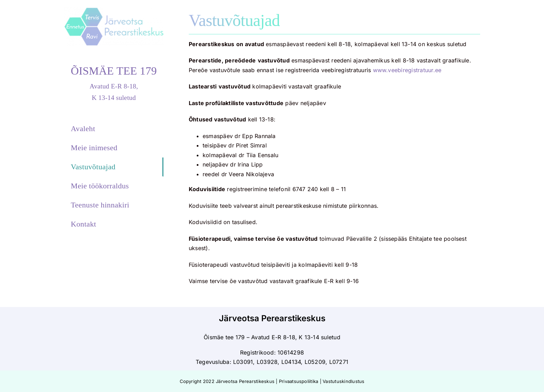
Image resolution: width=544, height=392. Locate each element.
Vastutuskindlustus (343, 381)
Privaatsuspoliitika (299, 381)
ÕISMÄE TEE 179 (114, 71)
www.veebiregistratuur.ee (407, 70)
